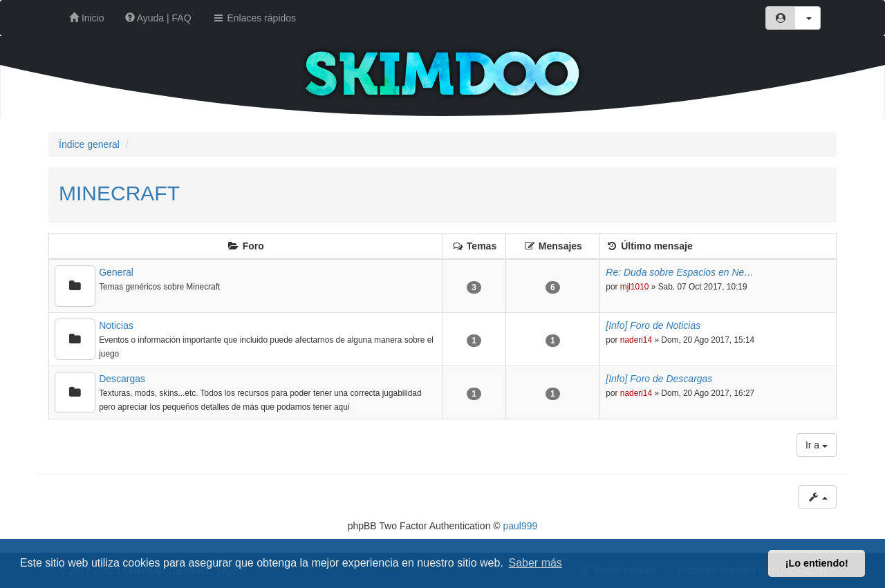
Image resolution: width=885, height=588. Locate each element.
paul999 (521, 526)
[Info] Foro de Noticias (653, 325)
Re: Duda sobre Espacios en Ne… (680, 272)
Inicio (87, 18)
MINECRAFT (119, 193)
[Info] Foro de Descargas (659, 379)
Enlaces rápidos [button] (254, 18)
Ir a (817, 445)
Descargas (122, 379)
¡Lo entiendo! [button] (817, 563)
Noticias (116, 325)
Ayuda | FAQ (158, 18)
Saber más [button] (535, 563)
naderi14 (636, 340)
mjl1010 (635, 287)
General (116, 272)
